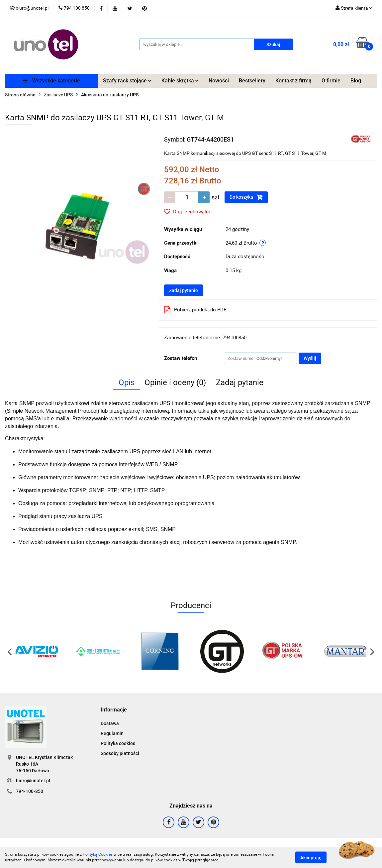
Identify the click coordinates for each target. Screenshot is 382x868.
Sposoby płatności (120, 753)
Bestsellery (252, 81)
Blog (356, 81)
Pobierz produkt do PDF (195, 310)
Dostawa (110, 723)
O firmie (331, 81)
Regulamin (112, 733)
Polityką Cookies (98, 854)
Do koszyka (246, 197)
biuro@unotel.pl (33, 781)
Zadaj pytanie (184, 290)
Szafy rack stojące (127, 81)
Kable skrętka (180, 81)
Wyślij (310, 358)
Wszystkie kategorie (51, 81)
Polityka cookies (118, 743)
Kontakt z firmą (293, 81)
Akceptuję (311, 857)
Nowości (219, 81)
